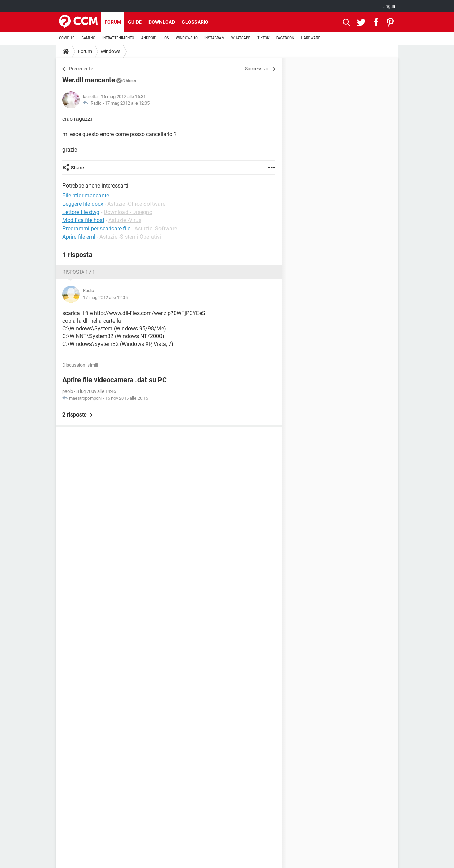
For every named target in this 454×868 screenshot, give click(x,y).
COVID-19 (67, 38)
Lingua (389, 6)
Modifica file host (83, 220)
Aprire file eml (79, 237)
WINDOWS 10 (187, 38)
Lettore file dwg (81, 212)
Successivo (257, 69)
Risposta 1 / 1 (79, 272)
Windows (111, 51)
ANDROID (149, 38)
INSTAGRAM (214, 38)
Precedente (81, 69)
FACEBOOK (285, 38)
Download (162, 22)
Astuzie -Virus (125, 220)
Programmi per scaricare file (96, 228)
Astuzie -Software (156, 228)
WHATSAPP (241, 38)
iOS (166, 38)
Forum (113, 22)
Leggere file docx (83, 204)
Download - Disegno (128, 212)
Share (77, 168)
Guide (135, 22)
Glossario (195, 22)
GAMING (88, 38)
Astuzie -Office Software (136, 204)
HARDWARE (311, 38)
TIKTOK (263, 38)
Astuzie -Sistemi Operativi (130, 237)
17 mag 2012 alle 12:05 (127, 103)
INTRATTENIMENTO (118, 38)
